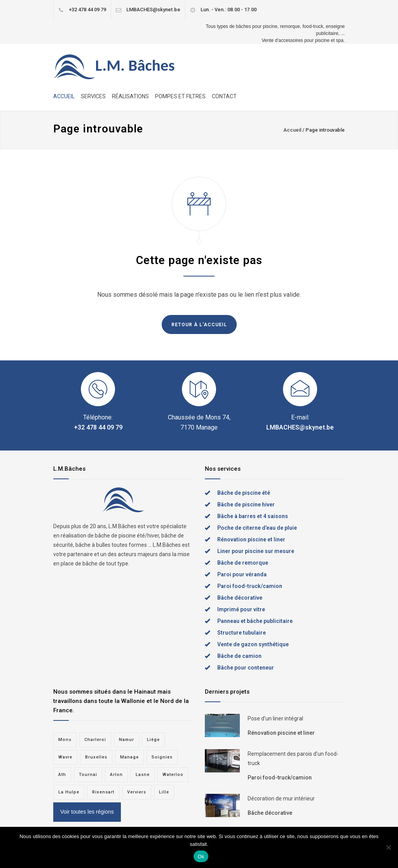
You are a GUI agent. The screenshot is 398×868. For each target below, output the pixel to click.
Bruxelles (96, 757)
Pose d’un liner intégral (275, 718)
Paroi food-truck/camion (250, 586)
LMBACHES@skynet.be (153, 10)
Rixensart (103, 792)
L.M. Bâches (135, 65)
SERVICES (93, 96)
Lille (164, 792)
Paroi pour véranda (242, 574)
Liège (153, 740)
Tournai (88, 775)
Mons (65, 740)
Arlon (116, 775)
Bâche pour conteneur (246, 668)
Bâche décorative (240, 598)
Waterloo (173, 775)
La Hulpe (69, 792)
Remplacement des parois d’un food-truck (293, 758)
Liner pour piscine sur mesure (256, 551)
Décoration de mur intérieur (281, 798)
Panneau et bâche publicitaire (255, 621)
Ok (201, 857)
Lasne (143, 775)
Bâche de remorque (243, 563)
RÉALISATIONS (130, 96)
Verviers (137, 792)
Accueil (292, 130)
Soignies (162, 757)
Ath (62, 775)
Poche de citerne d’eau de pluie (257, 528)
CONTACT (224, 96)
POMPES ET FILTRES (180, 96)
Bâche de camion (239, 656)
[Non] (388, 847)
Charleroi (95, 740)
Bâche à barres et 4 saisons (253, 516)
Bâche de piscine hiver (246, 504)
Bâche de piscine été (244, 493)
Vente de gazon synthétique (253, 644)
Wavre (65, 757)
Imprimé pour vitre (241, 609)
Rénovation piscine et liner (251, 539)
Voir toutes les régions (87, 812)
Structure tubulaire (242, 633)
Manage (129, 757)
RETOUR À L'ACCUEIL (199, 325)
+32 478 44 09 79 (87, 10)
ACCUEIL (64, 96)
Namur (127, 740)
